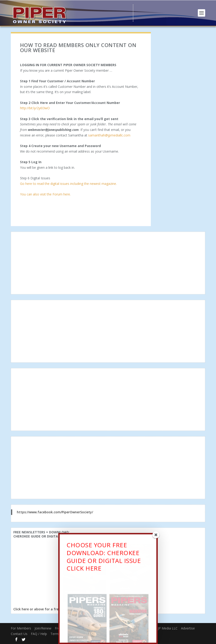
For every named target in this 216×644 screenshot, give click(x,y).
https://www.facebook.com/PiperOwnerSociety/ (55, 512)
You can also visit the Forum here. (45, 194)
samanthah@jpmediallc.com (109, 135)
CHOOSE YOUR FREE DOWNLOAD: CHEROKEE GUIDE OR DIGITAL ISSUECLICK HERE (104, 560)
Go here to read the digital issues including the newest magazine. (68, 184)
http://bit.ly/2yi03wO (35, 108)
